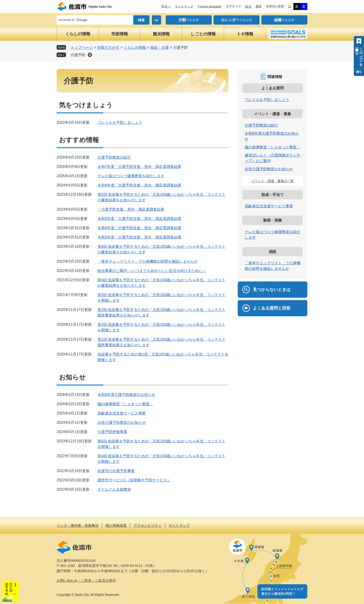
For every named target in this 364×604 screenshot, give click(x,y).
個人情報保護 (116, 525)
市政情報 (120, 34)
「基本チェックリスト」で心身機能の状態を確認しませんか (148, 261)
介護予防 (78, 55)
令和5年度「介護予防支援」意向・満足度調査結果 (139, 219)
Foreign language (210, 6)
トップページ (82, 47)
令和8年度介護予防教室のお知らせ (126, 395)
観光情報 (161, 34)
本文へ (166, 6)
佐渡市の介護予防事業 (116, 471)
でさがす (189, 20)
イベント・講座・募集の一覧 (273, 181)
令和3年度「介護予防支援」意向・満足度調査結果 (139, 237)
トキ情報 (245, 34)
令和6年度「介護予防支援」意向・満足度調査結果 (139, 185)
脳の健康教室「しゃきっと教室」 (125, 404)
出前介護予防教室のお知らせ (122, 423)
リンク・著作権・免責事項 (78, 525)
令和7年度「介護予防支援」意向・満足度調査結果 (139, 167)
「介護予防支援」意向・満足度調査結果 (131, 209)
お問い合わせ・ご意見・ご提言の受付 (86, 580)
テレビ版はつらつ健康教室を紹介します (131, 176)
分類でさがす (108, 47)
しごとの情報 (203, 34)
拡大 (248, 7)
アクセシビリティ (148, 525)
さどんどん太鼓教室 (114, 489)
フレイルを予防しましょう (120, 122)
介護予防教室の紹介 (114, 157)
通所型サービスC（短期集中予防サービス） (134, 480)
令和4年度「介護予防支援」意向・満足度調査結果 (139, 228)
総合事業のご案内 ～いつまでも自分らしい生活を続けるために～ (152, 271)
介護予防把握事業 (112, 432)
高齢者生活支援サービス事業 (122, 413)
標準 (259, 6)
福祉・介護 (159, 47)
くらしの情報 (78, 34)
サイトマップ (184, 6)
